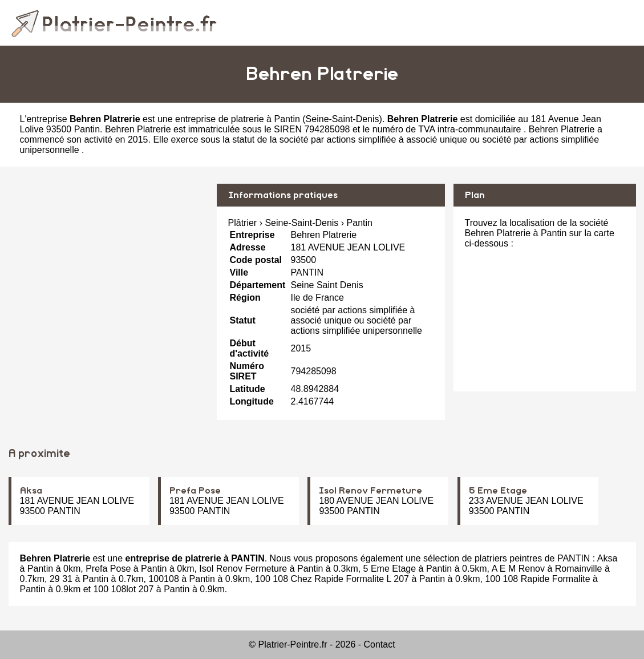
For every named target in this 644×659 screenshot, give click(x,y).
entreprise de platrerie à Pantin (238, 119)
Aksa (31, 491)
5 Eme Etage (498, 491)
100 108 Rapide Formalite (537, 579)
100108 (163, 579)
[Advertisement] (108, 264)
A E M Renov (518, 569)
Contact (380, 644)
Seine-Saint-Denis (343, 119)
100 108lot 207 (123, 589)
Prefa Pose (195, 491)
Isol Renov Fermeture (370, 491)
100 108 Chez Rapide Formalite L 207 (332, 579)
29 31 (61, 579)
